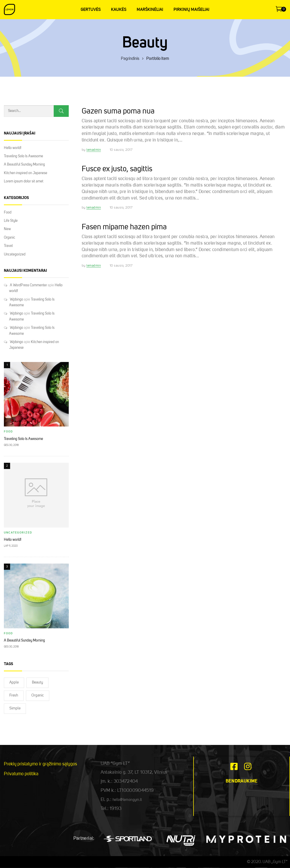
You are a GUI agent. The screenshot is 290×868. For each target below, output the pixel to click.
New (7, 229)
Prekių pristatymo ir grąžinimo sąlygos (40, 764)
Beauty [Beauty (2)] (37, 683)
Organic (10, 238)
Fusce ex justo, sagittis (117, 169)
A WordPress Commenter (28, 285)
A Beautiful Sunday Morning (24, 165)
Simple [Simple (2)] (15, 709)
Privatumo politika (21, 774)
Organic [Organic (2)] (38, 696)
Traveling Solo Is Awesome (23, 156)
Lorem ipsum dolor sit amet (24, 181)
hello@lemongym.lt (127, 800)
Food (8, 212)
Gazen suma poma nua (118, 111)
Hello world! (13, 148)
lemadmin (94, 150)
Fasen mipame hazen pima (124, 227)
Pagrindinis (130, 59)
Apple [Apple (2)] (14, 683)
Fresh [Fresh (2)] (14, 696)
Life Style (11, 221)
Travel (8, 246)
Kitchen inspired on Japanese (26, 173)
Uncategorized (15, 254)
